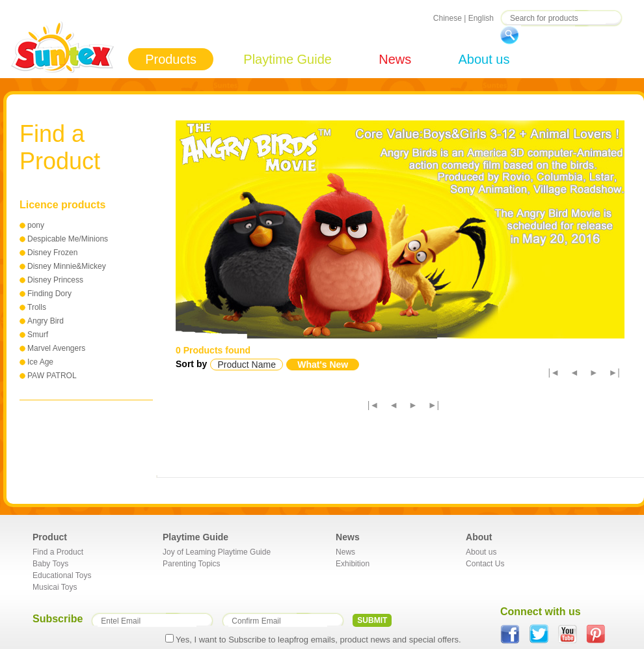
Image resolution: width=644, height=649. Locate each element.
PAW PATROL (52, 376)
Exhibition (353, 564)
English (481, 18)
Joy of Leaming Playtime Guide (217, 552)
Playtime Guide (288, 59)
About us (484, 59)
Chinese (448, 18)
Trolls (37, 307)
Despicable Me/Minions (68, 239)
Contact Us (485, 564)
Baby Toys (50, 564)
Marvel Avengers (56, 348)
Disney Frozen (52, 253)
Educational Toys (62, 575)
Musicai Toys (55, 587)
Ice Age (40, 362)
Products (171, 59)
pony (36, 225)
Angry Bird (46, 321)
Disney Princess (55, 280)
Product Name (246, 365)
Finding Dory (49, 294)
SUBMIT (372, 620)
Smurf (38, 335)
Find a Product (58, 552)
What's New (323, 365)
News (395, 59)
